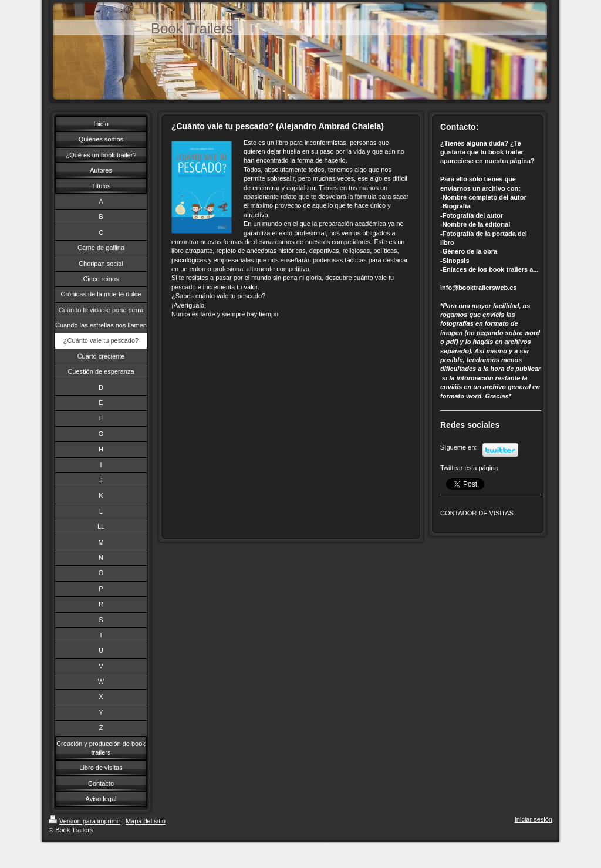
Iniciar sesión (534, 819)
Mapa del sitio (146, 821)
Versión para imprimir (85, 821)
